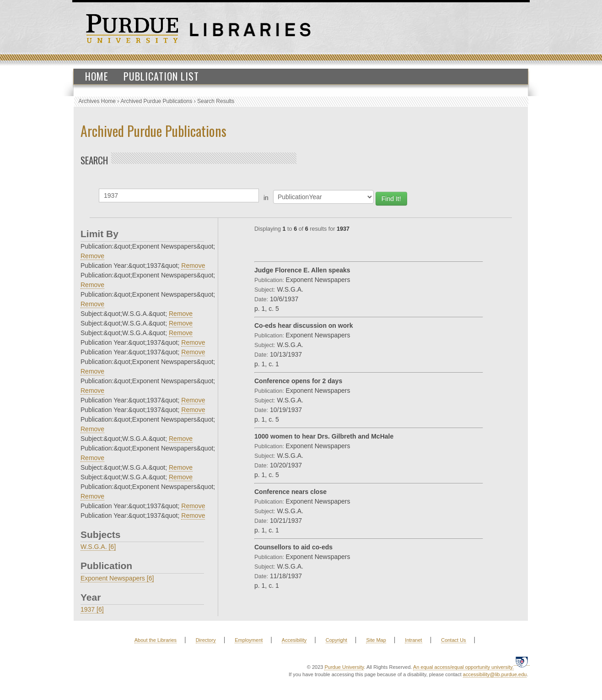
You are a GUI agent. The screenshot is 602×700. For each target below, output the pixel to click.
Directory (206, 640)
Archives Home (97, 101)
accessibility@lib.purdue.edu (495, 674)
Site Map (376, 640)
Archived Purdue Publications (157, 101)
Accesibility (294, 640)
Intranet (413, 640)
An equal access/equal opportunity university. (463, 667)
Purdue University (344, 667)
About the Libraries (156, 640)
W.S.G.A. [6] (98, 547)
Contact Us (453, 640)
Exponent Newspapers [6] (117, 578)
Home (97, 76)
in (266, 198)
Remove (92, 256)
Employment (249, 640)
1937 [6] (92, 609)
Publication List (161, 76)
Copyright (336, 640)
